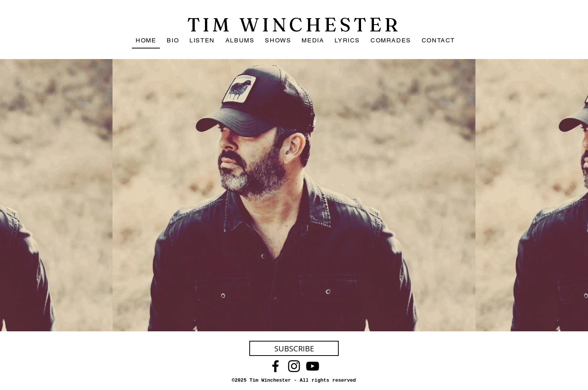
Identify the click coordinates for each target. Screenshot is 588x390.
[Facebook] (275, 366)
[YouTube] (313, 366)
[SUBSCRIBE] (294, 348)
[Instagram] (294, 366)
